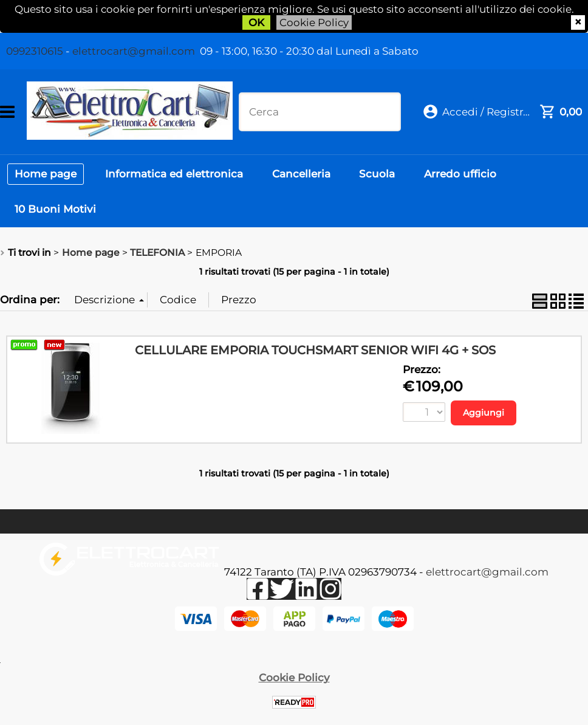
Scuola (387, 176)
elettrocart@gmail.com (134, 51)
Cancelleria (308, 176)
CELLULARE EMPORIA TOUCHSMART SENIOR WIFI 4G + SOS (315, 361)
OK (256, 22)
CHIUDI (578, 22)
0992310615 (35, 51)
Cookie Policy (314, 22)
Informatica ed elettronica (178, 176)
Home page (47, 176)
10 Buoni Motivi (56, 218)
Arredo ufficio (472, 176)
